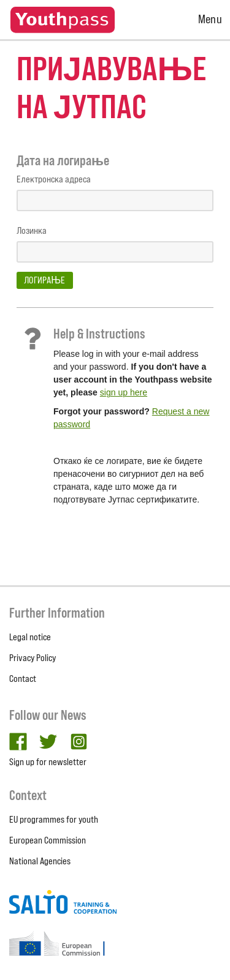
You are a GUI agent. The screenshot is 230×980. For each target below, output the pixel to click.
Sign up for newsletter (48, 762)
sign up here (124, 392)
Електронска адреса (54, 179)
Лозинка (32, 230)
